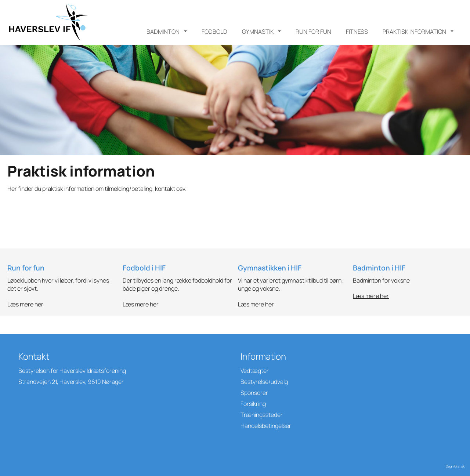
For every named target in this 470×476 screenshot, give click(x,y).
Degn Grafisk (455, 466)
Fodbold (214, 32)
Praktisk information (414, 32)
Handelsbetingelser (266, 426)
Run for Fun (313, 32)
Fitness (357, 32)
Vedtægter (255, 371)
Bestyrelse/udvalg (264, 382)
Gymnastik (258, 32)
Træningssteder (262, 415)
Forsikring (253, 404)
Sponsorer (254, 393)
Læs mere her (25, 304)
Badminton (163, 32)
